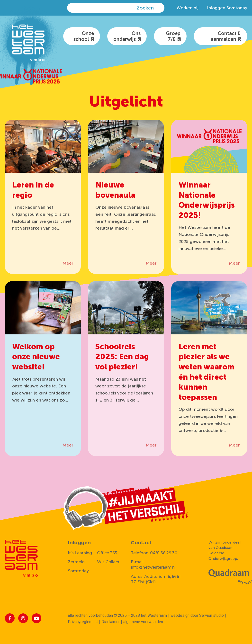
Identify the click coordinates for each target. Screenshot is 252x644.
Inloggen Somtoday (227, 8)
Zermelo (76, 562)
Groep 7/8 (173, 36)
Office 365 (107, 553)
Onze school (84, 36)
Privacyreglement (83, 622)
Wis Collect (108, 562)
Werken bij (188, 8)
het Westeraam (154, 615)
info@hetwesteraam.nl (153, 567)
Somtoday (78, 571)
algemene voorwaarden (143, 622)
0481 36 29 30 (164, 553)
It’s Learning (80, 553)
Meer (68, 263)
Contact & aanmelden (226, 36)
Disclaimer (111, 622)
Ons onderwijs (127, 36)
